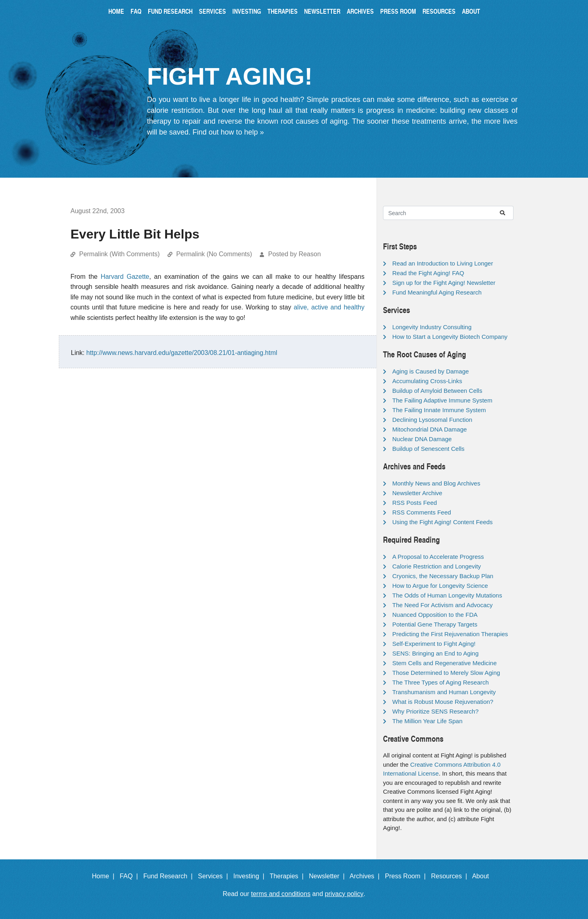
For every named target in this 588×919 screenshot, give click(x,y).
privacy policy (344, 894)
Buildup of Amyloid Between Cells (437, 391)
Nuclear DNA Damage (422, 439)
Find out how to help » (228, 132)
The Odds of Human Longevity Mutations (447, 595)
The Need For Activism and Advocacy (442, 605)
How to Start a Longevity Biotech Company (450, 337)
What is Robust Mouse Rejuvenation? (443, 702)
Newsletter (322, 11)
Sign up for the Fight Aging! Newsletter (444, 283)
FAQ (136, 11)
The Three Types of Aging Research (441, 682)
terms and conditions (281, 894)
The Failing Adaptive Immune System (442, 400)
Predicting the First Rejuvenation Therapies (450, 634)
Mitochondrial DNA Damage (430, 429)
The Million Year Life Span (427, 721)
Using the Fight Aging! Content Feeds (442, 522)
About (471, 11)
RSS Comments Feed (422, 512)
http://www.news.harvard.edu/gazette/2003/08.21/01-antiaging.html (182, 353)
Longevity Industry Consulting (432, 327)
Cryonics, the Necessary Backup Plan (443, 576)
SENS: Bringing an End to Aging (435, 653)
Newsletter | (329, 876)
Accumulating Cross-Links (427, 381)
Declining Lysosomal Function (432, 420)
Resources (439, 11)
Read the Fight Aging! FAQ (428, 273)
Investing (247, 11)
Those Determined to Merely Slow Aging (446, 673)
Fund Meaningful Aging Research (437, 292)
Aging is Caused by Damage (431, 371)
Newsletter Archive (417, 493)
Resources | (451, 876)
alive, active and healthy (329, 307)
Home (116, 11)
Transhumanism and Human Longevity (444, 692)
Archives (360, 11)
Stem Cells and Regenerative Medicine (444, 663)
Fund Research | (170, 876)
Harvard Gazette (125, 277)
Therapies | (288, 876)
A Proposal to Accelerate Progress (438, 557)
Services (212, 11)
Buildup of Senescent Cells (428, 449)
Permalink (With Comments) (119, 254)
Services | (215, 876)
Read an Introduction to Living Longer (443, 263)
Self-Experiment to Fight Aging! (434, 644)
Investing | (251, 876)
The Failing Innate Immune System (439, 410)
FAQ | (130, 876)
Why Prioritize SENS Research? (435, 711)
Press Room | (407, 876)
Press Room (398, 11)
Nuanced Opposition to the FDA (435, 615)
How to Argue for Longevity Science (440, 586)
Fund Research (170, 11)
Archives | (366, 876)
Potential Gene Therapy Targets (435, 624)
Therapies (283, 11)
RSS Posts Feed (415, 503)
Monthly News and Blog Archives (436, 483)
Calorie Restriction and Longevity (437, 566)
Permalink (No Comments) (214, 254)
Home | (105, 876)
